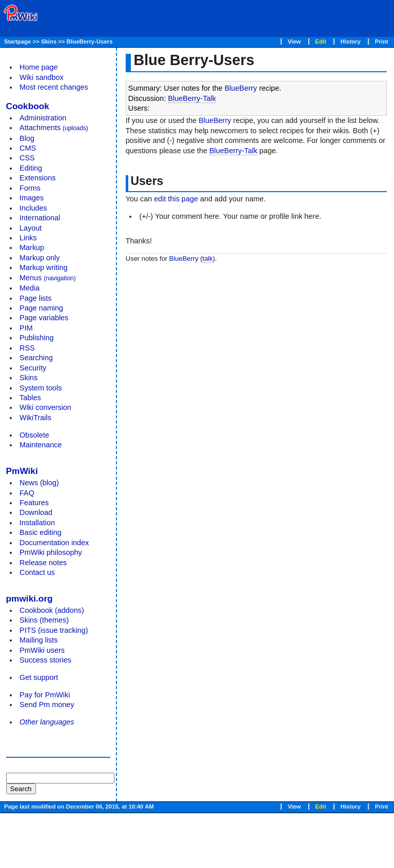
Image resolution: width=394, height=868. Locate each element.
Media (29, 288)
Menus (48, 278)
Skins (49, 42)
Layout (31, 228)
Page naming (41, 308)
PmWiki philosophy (51, 552)
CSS (27, 158)
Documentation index (54, 543)
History (351, 42)
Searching (36, 358)
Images (32, 198)
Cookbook (28, 106)
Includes (33, 208)
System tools (41, 388)
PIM (26, 328)
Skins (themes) (44, 620)
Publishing (36, 338)
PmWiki (22, 471)
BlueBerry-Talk (192, 98)
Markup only (40, 258)
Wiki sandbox (42, 77)
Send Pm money (47, 705)
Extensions (37, 178)
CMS (28, 148)
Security (33, 368)
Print (382, 42)
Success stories (45, 660)
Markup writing (44, 267)
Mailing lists (38, 640)
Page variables (44, 318)
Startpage (17, 42)
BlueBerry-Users (90, 42)
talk (208, 259)
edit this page (176, 199)
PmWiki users (42, 650)
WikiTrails (35, 418)
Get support (39, 677)
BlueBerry (241, 88)
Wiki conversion (45, 407)
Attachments (54, 128)
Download (36, 512)
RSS (27, 348)
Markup (32, 247)
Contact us (37, 572)
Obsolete (34, 435)
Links (28, 238)
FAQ (27, 493)
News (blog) (39, 483)
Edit (320, 42)
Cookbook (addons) (52, 610)
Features (34, 503)
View (294, 42)
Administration (43, 118)
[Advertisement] (47, 803)
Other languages (47, 722)
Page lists (35, 298)
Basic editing (41, 532)
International (40, 218)
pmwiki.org (29, 598)
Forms (30, 188)
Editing (31, 168)
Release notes (43, 563)
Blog (27, 138)
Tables (30, 398)
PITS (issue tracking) (54, 630)
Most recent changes (54, 87)
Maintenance (41, 445)
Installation (37, 523)
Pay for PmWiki (45, 695)
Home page (38, 67)
